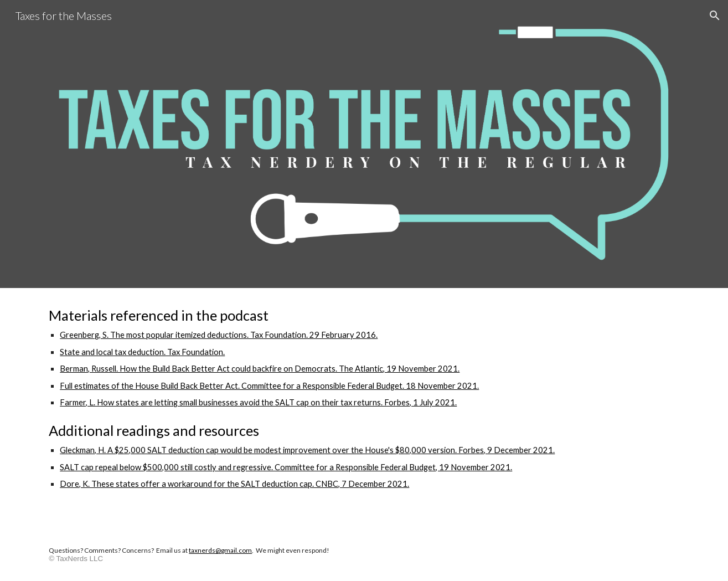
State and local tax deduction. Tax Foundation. (142, 352)
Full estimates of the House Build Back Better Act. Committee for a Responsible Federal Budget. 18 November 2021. (269, 386)
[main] (364, 408)
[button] (715, 16)
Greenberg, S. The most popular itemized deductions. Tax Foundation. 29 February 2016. (219, 335)
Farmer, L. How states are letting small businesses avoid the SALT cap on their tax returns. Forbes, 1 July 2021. (258, 402)
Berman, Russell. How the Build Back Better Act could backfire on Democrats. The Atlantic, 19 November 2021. (260, 369)
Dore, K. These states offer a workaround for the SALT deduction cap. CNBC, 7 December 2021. (234, 484)
